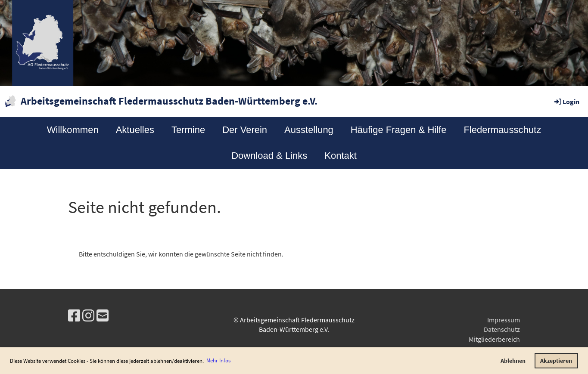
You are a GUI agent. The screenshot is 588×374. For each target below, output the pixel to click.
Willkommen (73, 130)
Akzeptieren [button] (556, 361)
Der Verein (245, 130)
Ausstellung (309, 130)
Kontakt (341, 156)
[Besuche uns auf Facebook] (74, 316)
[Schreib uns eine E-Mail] (103, 316)
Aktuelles (135, 130)
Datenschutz (502, 329)
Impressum (504, 320)
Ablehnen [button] (513, 361)
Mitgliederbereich (494, 339)
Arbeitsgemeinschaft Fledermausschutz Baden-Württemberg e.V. (169, 101)
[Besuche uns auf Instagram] (88, 316)
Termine (188, 130)
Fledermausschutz (502, 130)
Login (566, 102)
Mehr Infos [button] (218, 360)
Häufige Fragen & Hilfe (399, 130)
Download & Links (269, 156)
